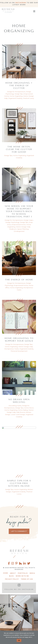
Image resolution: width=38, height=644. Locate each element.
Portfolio (23, 573)
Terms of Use (27, 579)
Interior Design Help (23, 227)
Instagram (21, 3)
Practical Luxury (28, 98)
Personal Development (19, 351)
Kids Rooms (21, 412)
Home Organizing (16, 96)
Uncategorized (19, 231)
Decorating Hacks (15, 406)
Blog (12, 576)
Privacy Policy (12, 579)
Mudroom (13, 229)
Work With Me (22, 576)
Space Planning (23, 229)
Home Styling (23, 410)
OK (19, 640)
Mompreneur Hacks (12, 349)
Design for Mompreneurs (16, 92)
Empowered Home (19, 225)
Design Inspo (28, 220)
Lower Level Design (18, 414)
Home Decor (29, 408)
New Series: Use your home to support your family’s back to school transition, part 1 (19, 211)
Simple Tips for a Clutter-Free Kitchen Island (19, 483)
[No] (35, 637)
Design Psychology (12, 222)
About (13, 573)
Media (32, 573)
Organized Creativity (15, 98)
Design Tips (19, 94)
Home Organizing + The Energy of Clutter (19, 86)
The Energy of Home (19, 280)
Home (6, 573)
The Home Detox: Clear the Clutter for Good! (19, 149)
